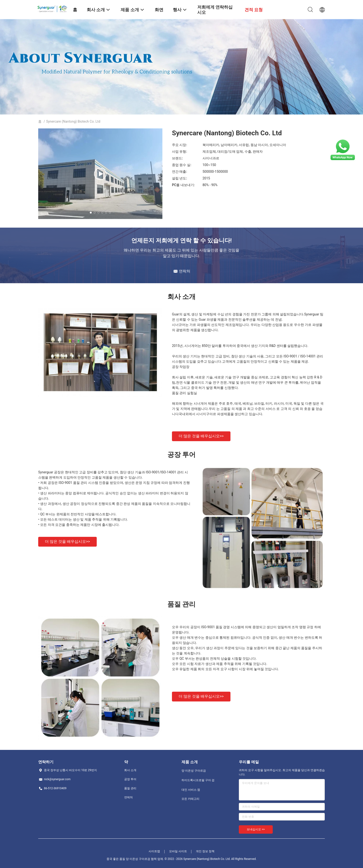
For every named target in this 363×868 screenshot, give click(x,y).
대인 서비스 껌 (191, 790)
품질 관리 (130, 788)
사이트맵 (154, 851)
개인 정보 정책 (205, 851)
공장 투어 (130, 779)
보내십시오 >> (256, 829)
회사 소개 (130, 770)
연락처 (128, 797)
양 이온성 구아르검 (194, 771)
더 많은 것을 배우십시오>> (201, 436)
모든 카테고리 (190, 799)
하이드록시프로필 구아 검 (198, 780)
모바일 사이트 (178, 851)
